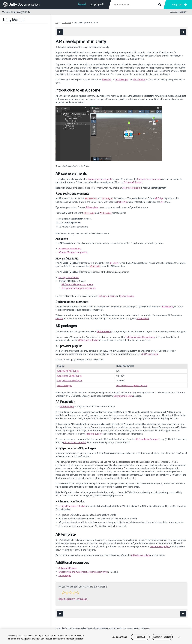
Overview (66, 23)
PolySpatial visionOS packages (140, 336)
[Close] (179, 637)
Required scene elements (100, 179)
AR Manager (167, 306)
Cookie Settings (119, 637)
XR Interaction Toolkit (88, 339)
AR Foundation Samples (147, 438)
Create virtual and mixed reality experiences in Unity (83, 571)
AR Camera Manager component (77, 284)
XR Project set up (150, 353)
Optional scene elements (149, 179)
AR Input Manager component (73, 252)
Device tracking (127, 295)
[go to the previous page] (60, 32)
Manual (82, 4)
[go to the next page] (183, 32)
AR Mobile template (140, 554)
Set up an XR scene (133, 182)
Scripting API (97, 4)
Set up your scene (107, 295)
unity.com (177, 4)
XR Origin (159, 198)
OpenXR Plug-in (65, 385)
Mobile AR (122, 202)
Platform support (94, 433)
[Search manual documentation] (137, 5)
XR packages (65, 575)
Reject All (140, 637)
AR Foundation (104, 331)
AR (162, 202)
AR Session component (70, 248)
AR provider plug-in (131, 188)
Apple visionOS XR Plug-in (69, 375)
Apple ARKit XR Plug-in (68, 370)
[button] (63, 592)
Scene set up (143, 318)
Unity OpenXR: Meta (123, 395)
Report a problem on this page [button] (73, 598)
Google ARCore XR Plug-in (69, 380)
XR (57, 23)
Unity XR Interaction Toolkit (72, 505)
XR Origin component (69, 277)
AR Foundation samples (74, 442)
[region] (96, 636)
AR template (92, 207)
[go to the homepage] (23, 5)
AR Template (139, 80)
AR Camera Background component (79, 287)
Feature (59, 318)
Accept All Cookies (162, 637)
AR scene (106, 80)
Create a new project (160, 546)
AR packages (122, 80)
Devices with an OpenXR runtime (132, 385)
